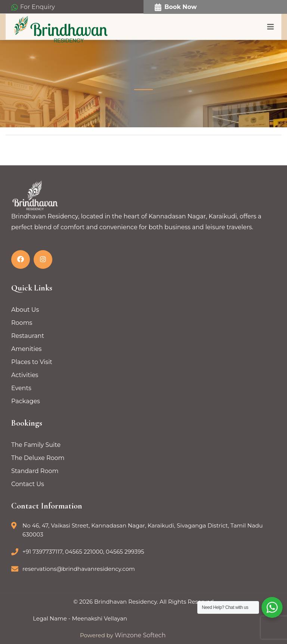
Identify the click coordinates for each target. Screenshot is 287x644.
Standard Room (35, 471)
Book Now (176, 7)
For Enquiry (33, 7)
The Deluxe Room (38, 458)
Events (21, 388)
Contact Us (28, 484)
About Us (25, 310)
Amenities (26, 349)
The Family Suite (36, 445)
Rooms (22, 323)
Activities (25, 375)
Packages (26, 401)
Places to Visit (32, 362)
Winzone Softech (139, 635)
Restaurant (28, 336)
